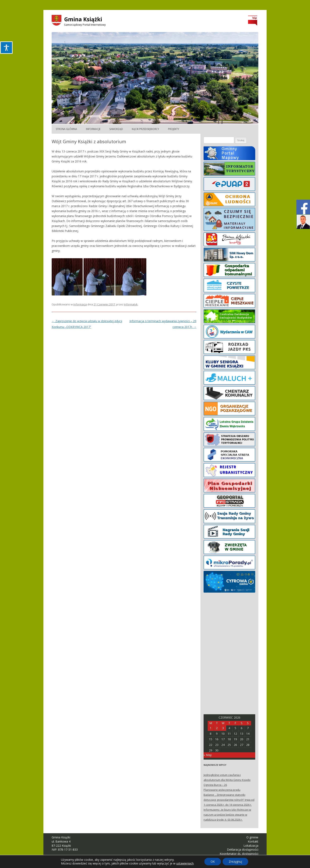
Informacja (80, 304)
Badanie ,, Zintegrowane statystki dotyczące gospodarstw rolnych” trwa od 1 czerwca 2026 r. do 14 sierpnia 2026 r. (229, 800)
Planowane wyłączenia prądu (222, 790)
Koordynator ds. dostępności (239, 854)
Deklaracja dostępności (243, 849)
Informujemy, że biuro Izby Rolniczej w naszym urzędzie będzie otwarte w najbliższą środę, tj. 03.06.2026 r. (227, 815)
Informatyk (131, 304)
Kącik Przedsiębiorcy (145, 129)
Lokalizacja (251, 846)
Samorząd (116, 129)
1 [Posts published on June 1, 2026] (211, 728)
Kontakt (253, 841)
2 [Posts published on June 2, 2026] (217, 728)
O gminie (252, 837)
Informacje (93, 129)
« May (208, 755)
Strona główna (66, 129)
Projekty (174, 129)
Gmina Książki (83, 19)
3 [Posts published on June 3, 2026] (223, 728)
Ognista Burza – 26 (215, 785)
